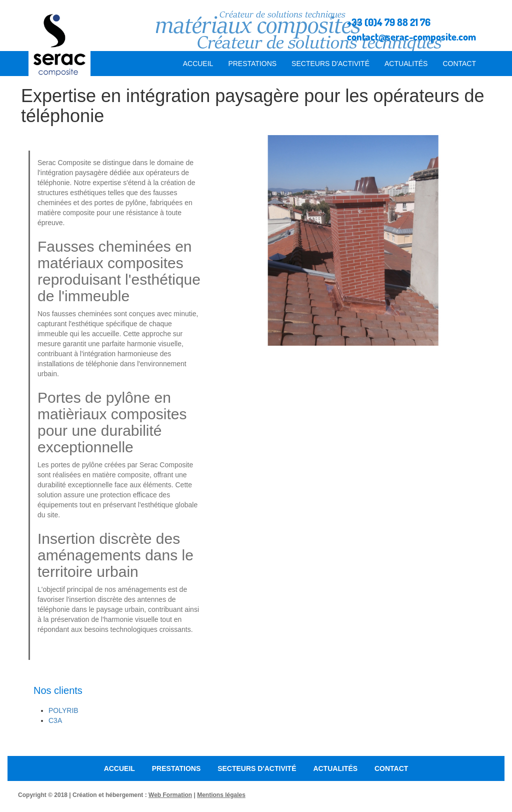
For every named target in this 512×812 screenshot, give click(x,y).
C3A (55, 720)
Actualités (406, 64)
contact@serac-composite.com (411, 37)
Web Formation (170, 795)
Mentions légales (221, 795)
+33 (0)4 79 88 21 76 (389, 22)
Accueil (198, 64)
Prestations (252, 64)
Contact (459, 64)
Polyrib (63, 710)
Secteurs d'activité (330, 64)
